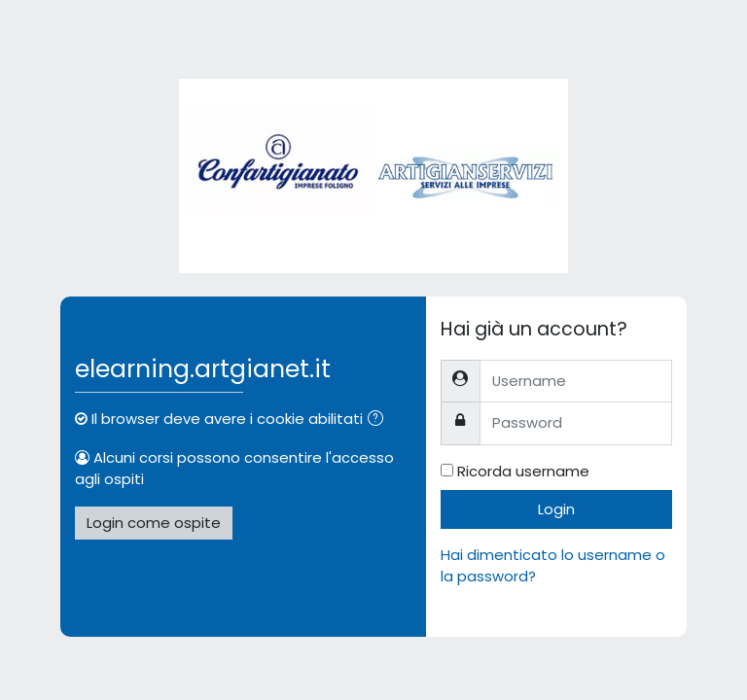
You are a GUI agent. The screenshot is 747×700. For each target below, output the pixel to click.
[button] (379, 420)
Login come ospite (154, 523)
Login (556, 509)
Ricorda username (523, 471)
